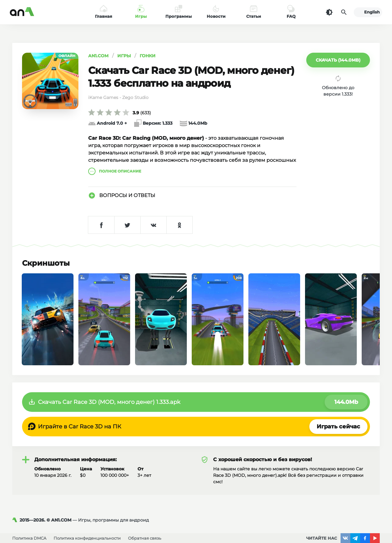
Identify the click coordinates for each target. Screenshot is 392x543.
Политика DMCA (29, 538)
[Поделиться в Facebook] (101, 225)
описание (115, 171)
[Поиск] (344, 12)
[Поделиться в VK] (153, 225)
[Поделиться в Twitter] (127, 225)
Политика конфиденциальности (87, 538)
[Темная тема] (329, 12)
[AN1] (16, 520)
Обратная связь (145, 538)
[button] (338, 60)
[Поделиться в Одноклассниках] (179, 225)
